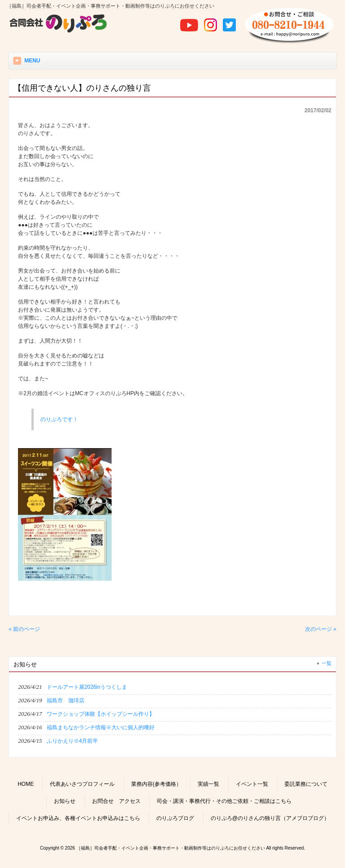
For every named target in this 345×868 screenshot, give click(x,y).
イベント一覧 (252, 784)
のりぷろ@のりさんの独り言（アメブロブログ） (270, 818)
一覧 (327, 663)
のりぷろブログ (175, 818)
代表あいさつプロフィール (82, 784)
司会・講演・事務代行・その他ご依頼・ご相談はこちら (224, 801)
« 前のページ (24, 629)
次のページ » (321, 629)
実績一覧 (208, 784)
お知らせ (65, 801)
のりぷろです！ (59, 419)
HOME (26, 784)
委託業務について (306, 784)
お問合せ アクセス (116, 801)
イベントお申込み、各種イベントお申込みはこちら (78, 818)
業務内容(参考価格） (156, 784)
